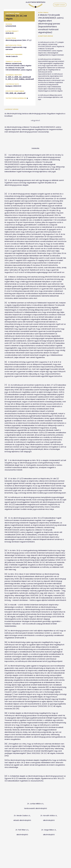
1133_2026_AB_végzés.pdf (15, 93)
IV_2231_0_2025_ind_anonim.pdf (18, 77)
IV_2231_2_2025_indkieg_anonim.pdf (20, 79)
